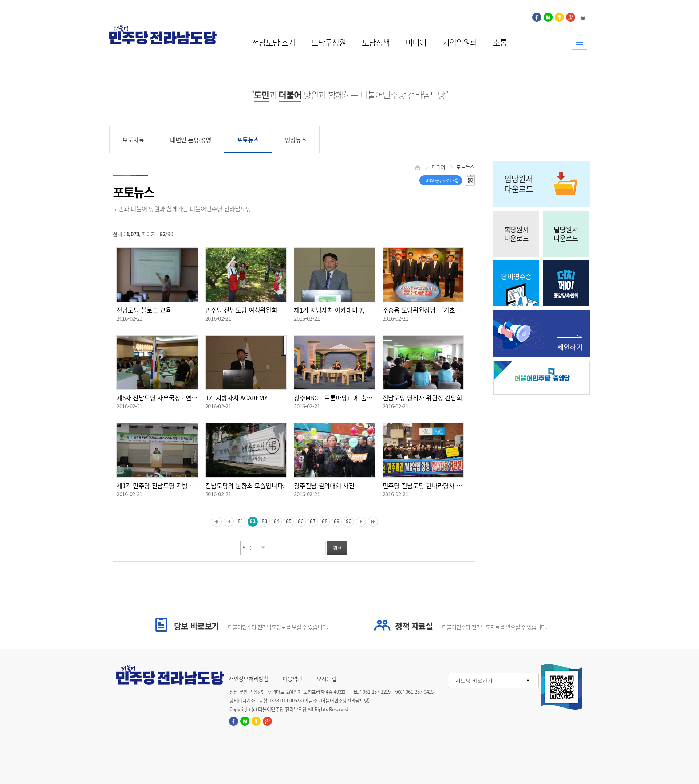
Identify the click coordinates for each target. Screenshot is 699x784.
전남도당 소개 (274, 42)
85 (289, 521)
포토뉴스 (248, 140)
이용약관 (293, 679)
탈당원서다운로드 (566, 234)
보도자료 (133, 140)
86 (301, 521)
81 (240, 521)
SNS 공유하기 (438, 180)
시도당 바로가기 (474, 681)
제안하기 (570, 347)
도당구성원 (329, 42)
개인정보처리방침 (249, 679)
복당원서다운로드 (516, 234)
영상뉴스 (296, 140)
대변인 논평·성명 (191, 140)
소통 (500, 42)
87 (313, 521)
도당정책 (376, 42)
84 (277, 521)
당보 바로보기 (251, 626)
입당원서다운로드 (519, 183)
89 (337, 521)
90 (349, 521)
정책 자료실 (471, 626)
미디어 (416, 42)
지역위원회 (460, 42)
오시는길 (327, 679)
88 (325, 521)
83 (264, 521)
